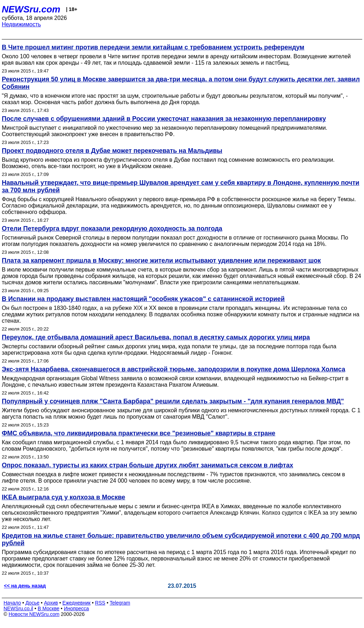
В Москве (49, 608)
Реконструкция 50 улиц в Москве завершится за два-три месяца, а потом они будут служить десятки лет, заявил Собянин (181, 83)
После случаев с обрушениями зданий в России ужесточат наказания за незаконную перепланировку (164, 119)
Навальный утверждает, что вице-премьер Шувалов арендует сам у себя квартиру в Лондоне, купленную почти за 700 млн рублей (181, 186)
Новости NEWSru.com (34, 614)
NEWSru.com (31, 9)
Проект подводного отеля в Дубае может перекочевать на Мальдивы (112, 151)
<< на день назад (25, 586)
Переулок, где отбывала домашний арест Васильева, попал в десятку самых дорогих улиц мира (156, 337)
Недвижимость (21, 24)
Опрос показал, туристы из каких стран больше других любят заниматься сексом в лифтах (148, 465)
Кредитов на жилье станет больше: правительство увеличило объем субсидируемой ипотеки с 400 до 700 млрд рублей (181, 539)
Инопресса (77, 608)
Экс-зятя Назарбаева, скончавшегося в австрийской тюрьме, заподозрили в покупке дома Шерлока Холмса (173, 369)
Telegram (120, 603)
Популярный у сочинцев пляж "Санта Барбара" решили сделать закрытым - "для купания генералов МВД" (173, 401)
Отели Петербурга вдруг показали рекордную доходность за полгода (112, 229)
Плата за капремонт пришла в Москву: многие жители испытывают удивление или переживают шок (161, 261)
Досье (32, 603)
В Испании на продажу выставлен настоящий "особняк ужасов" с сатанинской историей (143, 299)
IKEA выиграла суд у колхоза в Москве (63, 497)
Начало (12, 603)
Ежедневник (77, 603)
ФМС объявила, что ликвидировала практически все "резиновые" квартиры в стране (139, 433)
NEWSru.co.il (18, 608)
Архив (51, 603)
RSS (100, 603)
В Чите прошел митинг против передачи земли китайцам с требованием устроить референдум (153, 47)
